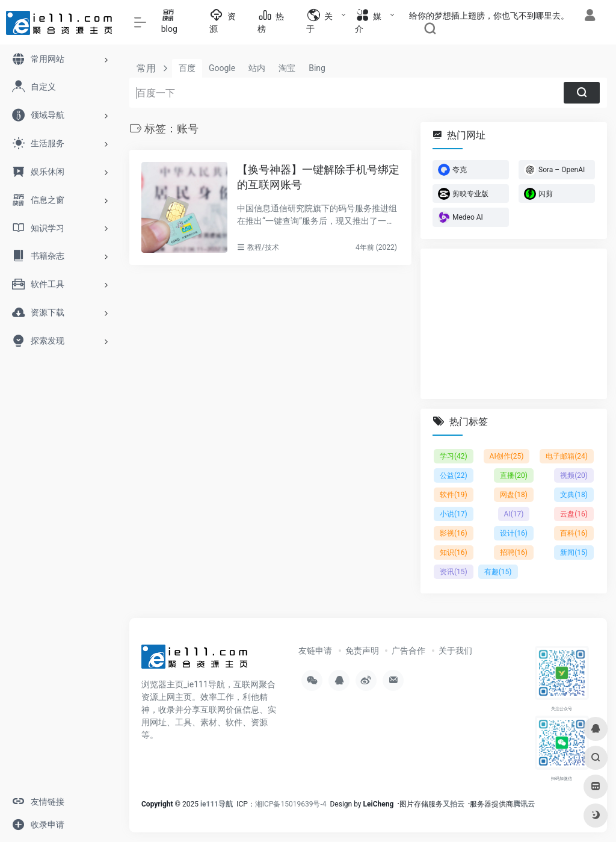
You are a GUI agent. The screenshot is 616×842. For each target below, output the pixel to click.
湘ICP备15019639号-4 (291, 804)
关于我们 (455, 651)
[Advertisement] (514, 324)
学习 (454, 456)
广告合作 (408, 651)
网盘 (514, 495)
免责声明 (362, 651)
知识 (454, 553)
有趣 (498, 572)
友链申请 (315, 651)
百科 (574, 533)
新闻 (574, 553)
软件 (454, 495)
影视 (454, 533)
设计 (514, 533)
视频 (574, 475)
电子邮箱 (567, 456)
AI (514, 514)
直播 (514, 475)
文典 (574, 495)
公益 (454, 475)
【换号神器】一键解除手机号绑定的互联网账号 (318, 177)
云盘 (574, 514)
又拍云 (454, 804)
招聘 (514, 553)
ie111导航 (217, 804)
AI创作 (507, 456)
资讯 (454, 572)
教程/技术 (263, 247)
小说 (454, 514)
